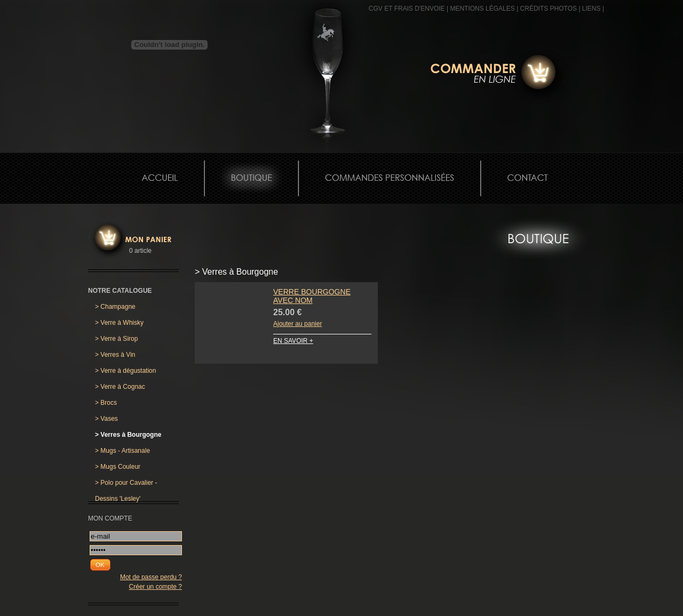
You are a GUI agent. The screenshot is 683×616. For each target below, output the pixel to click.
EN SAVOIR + (293, 341)
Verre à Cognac (120, 387)
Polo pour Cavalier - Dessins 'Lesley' (126, 485)
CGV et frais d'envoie (407, 9)
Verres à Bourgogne (128, 435)
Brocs (106, 403)
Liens (591, 9)
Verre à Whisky (119, 323)
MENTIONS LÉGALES (482, 9)
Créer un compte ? (156, 587)
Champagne (115, 307)
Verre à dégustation (125, 371)
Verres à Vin (115, 355)
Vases (106, 419)
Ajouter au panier (297, 324)
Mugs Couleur (118, 467)
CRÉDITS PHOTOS (549, 9)
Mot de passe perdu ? (151, 577)
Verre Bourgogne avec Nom (312, 296)
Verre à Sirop (116, 339)
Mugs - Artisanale (122, 451)
